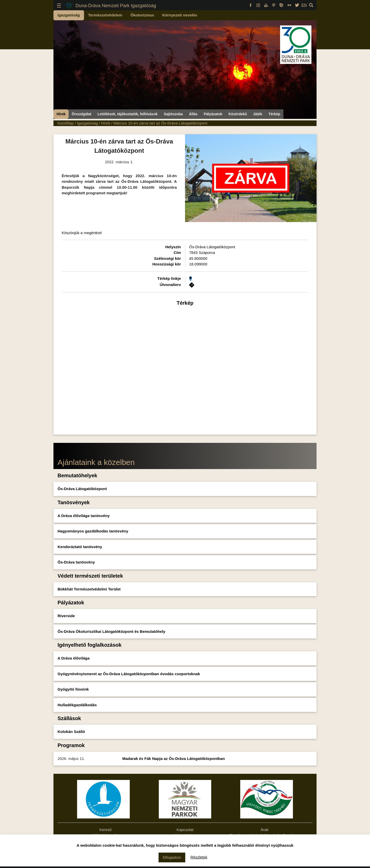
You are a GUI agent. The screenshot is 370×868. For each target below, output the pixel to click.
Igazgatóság (69, 15)
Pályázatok (213, 114)
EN (304, 5)
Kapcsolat (185, 830)
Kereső (106, 830)
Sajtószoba (173, 114)
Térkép (274, 114)
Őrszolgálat (81, 114)
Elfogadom (172, 857)
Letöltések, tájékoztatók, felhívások (127, 114)
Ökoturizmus (142, 15)
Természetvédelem (105, 15)
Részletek (199, 857)
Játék (258, 114)
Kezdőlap (66, 123)
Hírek (61, 114)
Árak (265, 830)
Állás (193, 114)
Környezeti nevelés (180, 15)
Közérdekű (238, 114)
